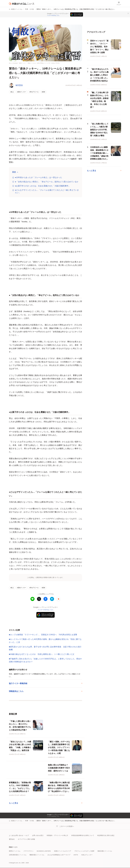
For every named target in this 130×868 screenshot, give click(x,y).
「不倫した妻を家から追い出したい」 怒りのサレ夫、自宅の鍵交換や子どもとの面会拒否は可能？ (20, 726)
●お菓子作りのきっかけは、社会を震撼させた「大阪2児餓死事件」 (43, 186)
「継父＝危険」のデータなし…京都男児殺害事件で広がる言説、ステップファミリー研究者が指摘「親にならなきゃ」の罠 (59, 748)
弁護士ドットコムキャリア (63, 851)
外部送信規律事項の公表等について (83, 835)
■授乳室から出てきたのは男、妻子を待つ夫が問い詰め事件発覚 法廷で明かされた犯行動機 (45, 648)
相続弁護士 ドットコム (105, 851)
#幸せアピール (34, 92)
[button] (58, 599)
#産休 (43, 92)
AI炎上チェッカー (87, 855)
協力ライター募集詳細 (18, 683)
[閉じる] (128, 13)
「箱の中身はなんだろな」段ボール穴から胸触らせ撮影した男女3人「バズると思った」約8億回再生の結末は (99, 75)
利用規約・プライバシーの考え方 (57, 835)
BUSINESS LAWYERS (44, 851)
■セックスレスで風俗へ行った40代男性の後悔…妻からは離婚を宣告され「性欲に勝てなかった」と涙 (45, 641)
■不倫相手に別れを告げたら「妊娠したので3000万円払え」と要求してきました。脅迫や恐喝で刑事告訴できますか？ (45, 660)
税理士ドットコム (15, 851)
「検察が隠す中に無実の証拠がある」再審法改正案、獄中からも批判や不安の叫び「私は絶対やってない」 (59, 787)
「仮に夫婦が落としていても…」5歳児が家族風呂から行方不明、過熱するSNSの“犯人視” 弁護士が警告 (99, 130)
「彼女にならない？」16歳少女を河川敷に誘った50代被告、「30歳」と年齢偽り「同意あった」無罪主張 (20, 746)
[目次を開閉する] (15, 172)
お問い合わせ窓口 (38, 835)
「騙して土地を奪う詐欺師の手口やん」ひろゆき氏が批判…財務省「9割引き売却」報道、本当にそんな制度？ (99, 100)
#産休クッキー (22, 92)
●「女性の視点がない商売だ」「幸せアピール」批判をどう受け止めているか (47, 182)
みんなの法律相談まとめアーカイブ (59, 855)
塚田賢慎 (19, 85)
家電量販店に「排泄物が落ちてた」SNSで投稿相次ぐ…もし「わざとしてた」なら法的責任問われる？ (20, 787)
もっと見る (14, 803)
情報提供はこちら (16, 691)
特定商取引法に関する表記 (106, 835)
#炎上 (12, 92)
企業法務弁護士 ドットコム (18, 855)
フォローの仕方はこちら (53, 15)
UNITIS (76, 855)
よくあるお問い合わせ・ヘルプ (19, 835)
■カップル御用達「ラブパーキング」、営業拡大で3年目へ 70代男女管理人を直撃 (43, 635)
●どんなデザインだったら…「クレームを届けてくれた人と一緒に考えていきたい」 (47, 191)
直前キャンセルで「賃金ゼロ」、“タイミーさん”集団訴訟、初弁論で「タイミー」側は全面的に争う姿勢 (99, 47)
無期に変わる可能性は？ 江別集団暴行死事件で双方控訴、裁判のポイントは (59, 768)
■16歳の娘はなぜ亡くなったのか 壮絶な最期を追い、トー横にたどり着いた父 (42, 654)
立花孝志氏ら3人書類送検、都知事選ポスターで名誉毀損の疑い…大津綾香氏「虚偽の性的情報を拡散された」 (99, 153)
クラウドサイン (29, 851)
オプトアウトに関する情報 (26, 839)
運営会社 (12, 839)
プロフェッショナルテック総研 (84, 851)
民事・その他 (29, 9)
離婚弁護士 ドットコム (37, 855)
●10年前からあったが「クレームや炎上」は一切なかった (39, 177)
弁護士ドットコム (17, 9)
